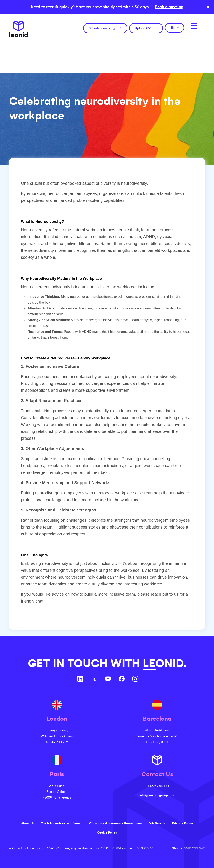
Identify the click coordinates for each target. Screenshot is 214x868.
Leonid (19, 29)
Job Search (157, 823)
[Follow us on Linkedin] (80, 679)
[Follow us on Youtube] (108, 679)
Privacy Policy (182, 823)
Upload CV (143, 28)
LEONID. (164, 663)
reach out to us (164, 594)
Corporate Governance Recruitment (116, 823)
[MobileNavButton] (194, 26)
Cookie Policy (107, 833)
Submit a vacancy (102, 28)
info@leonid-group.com (157, 795)
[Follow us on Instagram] (135, 679)
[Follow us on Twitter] (94, 679)
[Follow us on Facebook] (122, 679)
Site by (189, 848)
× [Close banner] (208, 7)
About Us (28, 823)
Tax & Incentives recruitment (62, 823)
